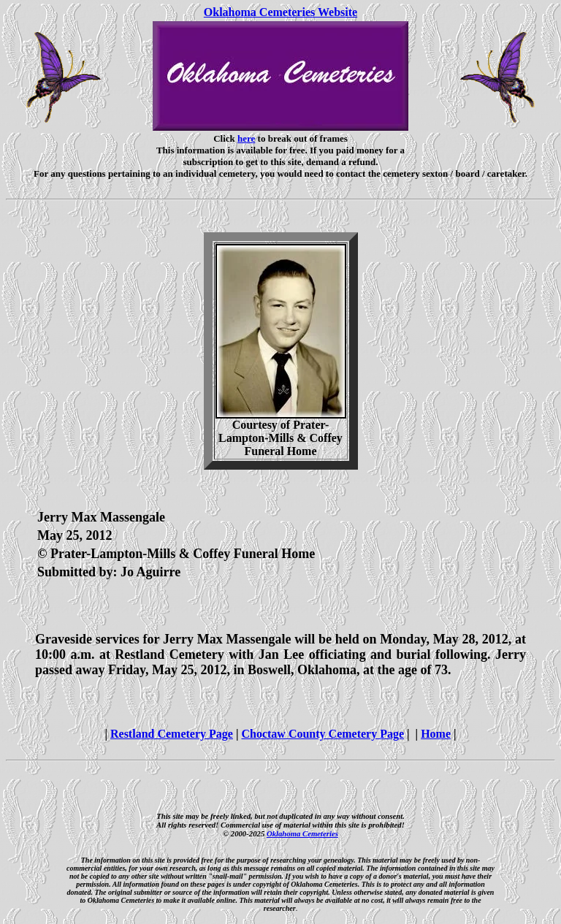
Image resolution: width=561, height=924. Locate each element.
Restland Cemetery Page (172, 734)
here (246, 138)
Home (436, 734)
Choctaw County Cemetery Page (323, 734)
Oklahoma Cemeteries (302, 833)
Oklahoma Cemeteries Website (280, 12)
